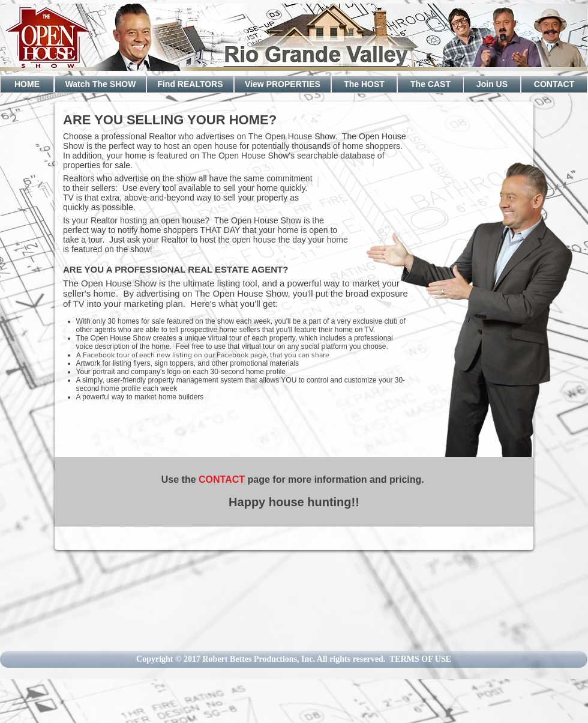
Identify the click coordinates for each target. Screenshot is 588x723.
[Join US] (492, 84)
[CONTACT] (554, 84)
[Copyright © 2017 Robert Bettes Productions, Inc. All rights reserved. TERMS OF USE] (294, 659)
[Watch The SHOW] (100, 84)
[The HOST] (364, 84)
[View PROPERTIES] (283, 84)
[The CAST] (430, 84)
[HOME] (27, 84)
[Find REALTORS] (190, 84)
